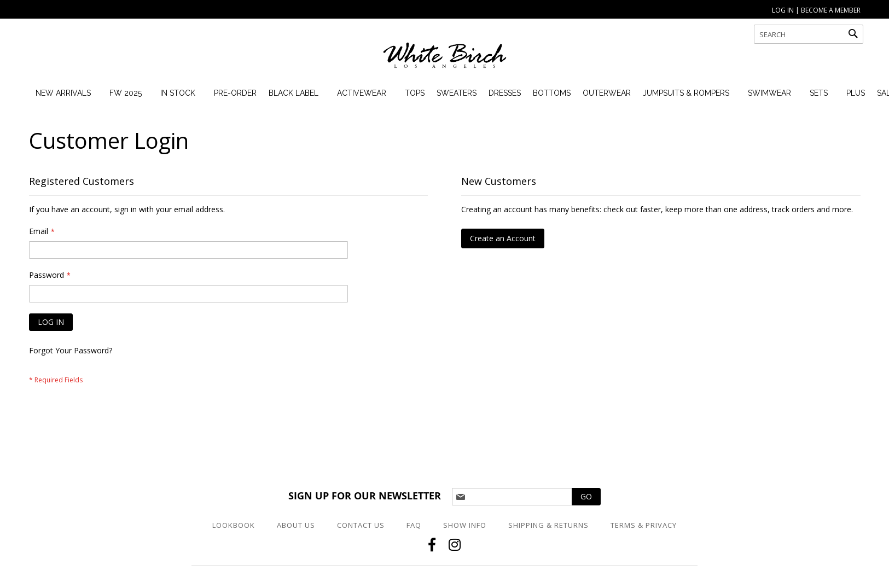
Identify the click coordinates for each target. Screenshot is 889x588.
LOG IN (783, 10)
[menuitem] (63, 93)
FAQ (414, 525)
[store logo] (445, 60)
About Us (296, 525)
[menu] (456, 93)
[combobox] (809, 34)
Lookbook (234, 525)
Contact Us (361, 525)
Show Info (465, 525)
